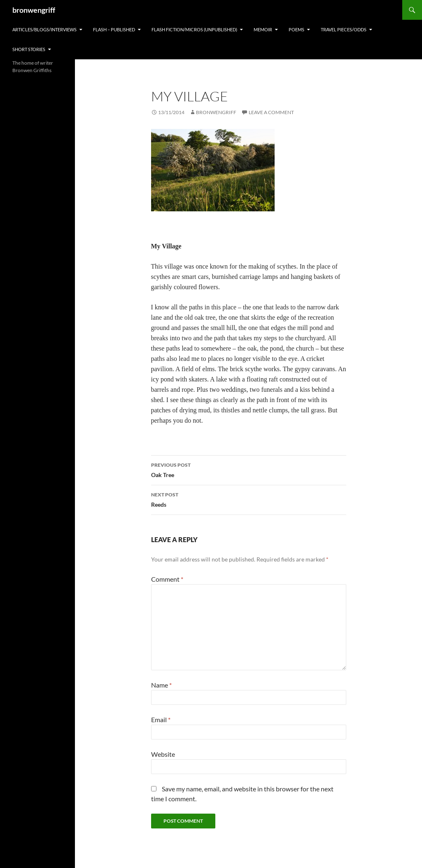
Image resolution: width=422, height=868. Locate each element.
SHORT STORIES (29, 49)
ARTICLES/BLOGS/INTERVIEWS (44, 29)
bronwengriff (34, 10)
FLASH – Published (114, 29)
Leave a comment (271, 112)
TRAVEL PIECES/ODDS (344, 29)
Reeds (249, 499)
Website (163, 754)
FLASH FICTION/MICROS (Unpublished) (194, 29)
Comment (167, 579)
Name (161, 685)
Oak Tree (249, 469)
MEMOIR (263, 29)
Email (161, 719)
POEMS (296, 29)
